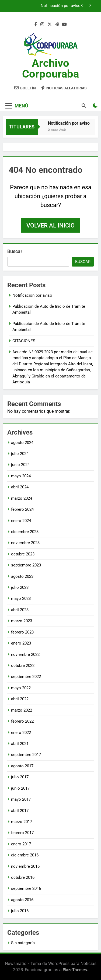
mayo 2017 (21, 799)
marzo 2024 (22, 498)
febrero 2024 (22, 509)
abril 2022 (20, 699)
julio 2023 (20, 587)
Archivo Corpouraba (50, 69)
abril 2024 (20, 487)
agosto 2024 (22, 443)
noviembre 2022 (25, 654)
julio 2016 (20, 911)
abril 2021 (20, 744)
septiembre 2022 (26, 677)
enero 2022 (21, 733)
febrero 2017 (22, 833)
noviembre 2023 (25, 543)
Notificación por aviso (61, 6)
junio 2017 (20, 788)
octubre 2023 (23, 554)
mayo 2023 (21, 598)
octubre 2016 (23, 877)
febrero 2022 (22, 721)
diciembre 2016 (25, 855)
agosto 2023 (22, 576)
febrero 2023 (22, 632)
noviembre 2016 (25, 866)
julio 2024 (20, 454)
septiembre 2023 (26, 565)
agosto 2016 (22, 900)
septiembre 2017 (26, 755)
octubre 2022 (23, 666)
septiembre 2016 (26, 888)
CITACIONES (24, 341)
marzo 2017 (22, 822)
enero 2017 (21, 844)
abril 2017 (20, 811)
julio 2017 (20, 777)
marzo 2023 (22, 621)
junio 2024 (20, 465)
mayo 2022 (21, 688)
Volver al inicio (50, 225)
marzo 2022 (22, 710)
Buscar (15, 251)
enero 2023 (21, 643)
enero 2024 (21, 521)
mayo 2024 (21, 476)
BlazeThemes (75, 970)
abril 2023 (20, 610)
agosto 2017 (22, 766)
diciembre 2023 (25, 532)
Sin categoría (23, 943)
